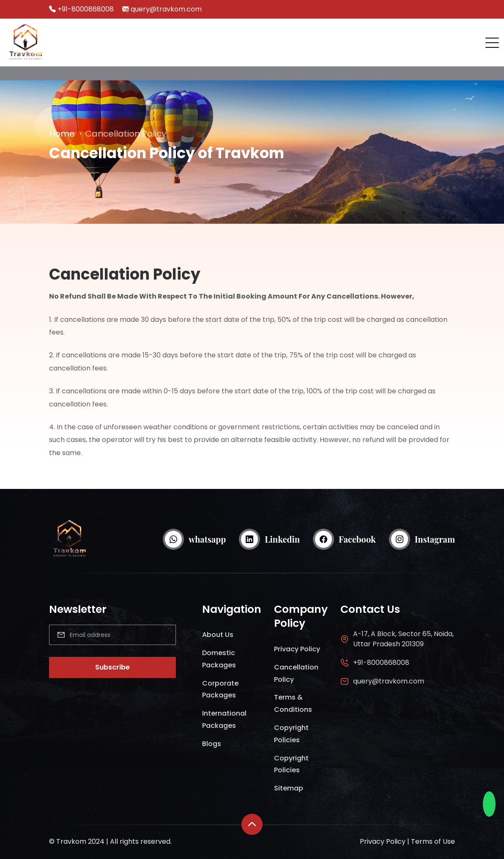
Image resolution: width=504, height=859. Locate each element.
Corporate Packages (220, 689)
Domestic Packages (219, 659)
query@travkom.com (166, 9)
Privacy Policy (297, 649)
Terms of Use (433, 841)
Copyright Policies (291, 734)
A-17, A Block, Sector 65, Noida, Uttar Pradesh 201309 (403, 639)
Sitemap (289, 788)
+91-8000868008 (86, 9)
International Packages (224, 719)
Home (62, 134)
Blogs (212, 744)
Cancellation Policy (296, 673)
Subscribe (112, 667)
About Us (218, 635)
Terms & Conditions (293, 703)
